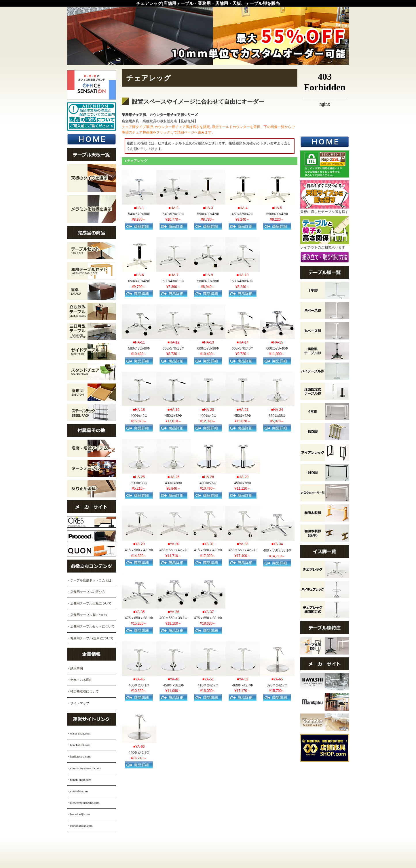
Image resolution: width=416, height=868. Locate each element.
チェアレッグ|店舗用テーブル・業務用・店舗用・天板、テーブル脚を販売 (208, 3)
